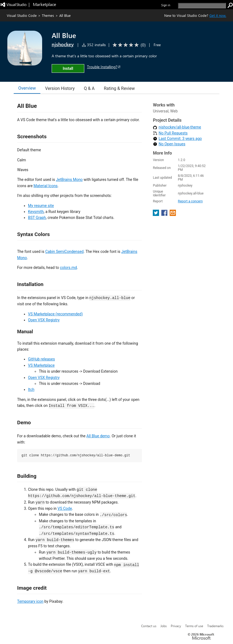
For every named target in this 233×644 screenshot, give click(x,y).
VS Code (65, 508)
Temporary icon (30, 601)
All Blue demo (98, 436)
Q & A (89, 88)
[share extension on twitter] (156, 214)
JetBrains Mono (69, 180)
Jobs (164, 626)
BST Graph (37, 218)
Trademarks (215, 626)
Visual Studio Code (22, 15)
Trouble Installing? (104, 67)
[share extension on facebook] (165, 214)
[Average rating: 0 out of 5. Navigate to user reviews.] (128, 45)
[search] (202, 6)
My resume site (41, 206)
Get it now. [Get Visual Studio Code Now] (218, 15)
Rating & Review (119, 88)
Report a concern (190, 201)
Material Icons (46, 186)
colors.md (68, 268)
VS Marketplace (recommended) (55, 314)
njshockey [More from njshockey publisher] (63, 44)
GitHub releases (41, 359)
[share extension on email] (173, 214)
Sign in (166, 5)
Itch (31, 389)
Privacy (176, 626)
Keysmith (36, 212)
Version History (60, 88)
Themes (48, 15)
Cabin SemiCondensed (64, 252)
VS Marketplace (41, 365)
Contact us (149, 626)
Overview (27, 88)
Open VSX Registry (44, 320)
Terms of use (194, 626)
